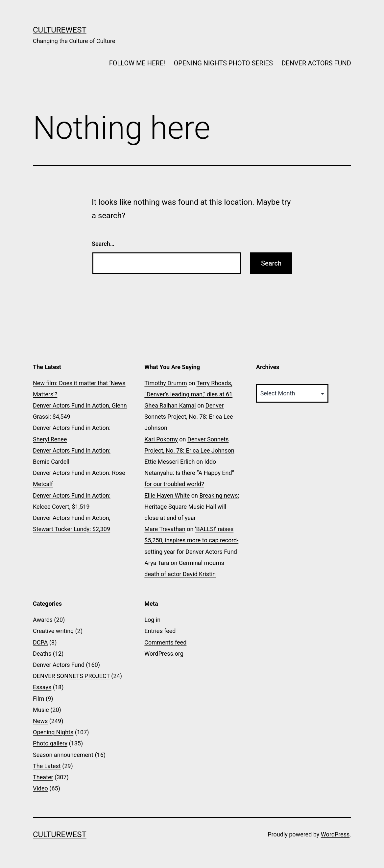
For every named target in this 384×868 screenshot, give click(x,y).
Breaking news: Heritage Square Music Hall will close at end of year (192, 507)
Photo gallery (50, 743)
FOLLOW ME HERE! (137, 63)
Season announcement (63, 755)
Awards (43, 620)
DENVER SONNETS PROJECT (71, 676)
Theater (43, 777)
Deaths (42, 654)
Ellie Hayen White (167, 495)
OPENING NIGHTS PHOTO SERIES (223, 63)
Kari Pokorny (161, 439)
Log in (152, 620)
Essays (42, 687)
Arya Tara (157, 563)
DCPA (40, 642)
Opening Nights (53, 732)
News (40, 721)
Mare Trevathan (165, 529)
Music (41, 710)
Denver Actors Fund (59, 665)
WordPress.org (164, 654)
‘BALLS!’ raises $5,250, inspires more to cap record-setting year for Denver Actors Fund (191, 540)
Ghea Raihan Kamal (170, 405)
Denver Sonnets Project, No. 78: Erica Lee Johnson (189, 417)
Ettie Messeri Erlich (169, 462)
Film (39, 699)
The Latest (47, 766)
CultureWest (60, 30)
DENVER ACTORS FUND (316, 63)
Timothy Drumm (166, 383)
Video (40, 788)
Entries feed (160, 631)
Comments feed (165, 642)
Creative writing (53, 631)
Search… (103, 244)
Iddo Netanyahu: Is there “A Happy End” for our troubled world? (189, 473)
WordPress (335, 834)
